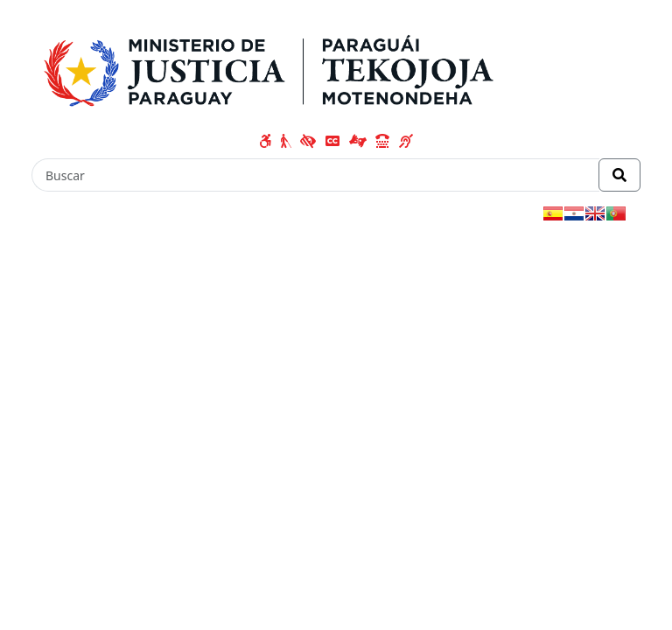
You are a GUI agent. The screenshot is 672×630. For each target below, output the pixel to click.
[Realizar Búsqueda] (619, 175)
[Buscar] (315, 175)
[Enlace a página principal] (275, 67)
